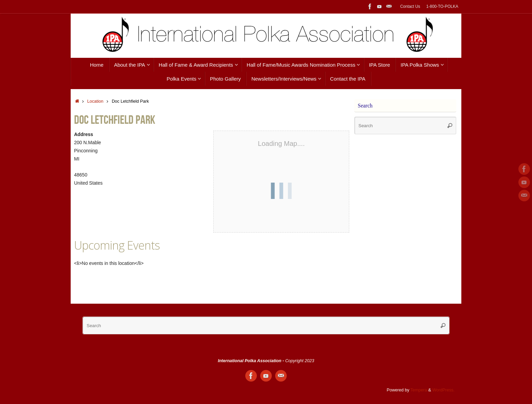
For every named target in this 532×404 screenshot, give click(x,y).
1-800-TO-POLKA (442, 6)
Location (95, 101)
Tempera (419, 390)
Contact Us (410, 6)
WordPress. (443, 390)
